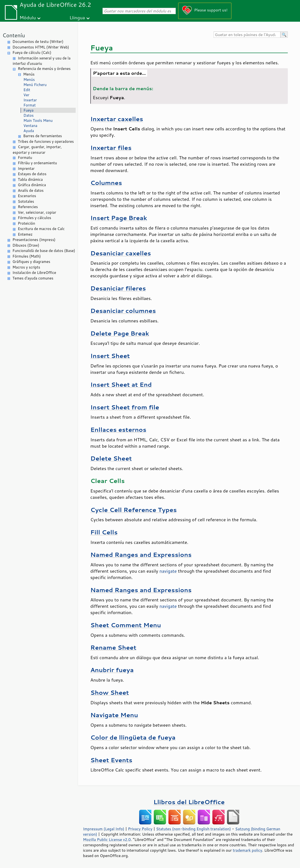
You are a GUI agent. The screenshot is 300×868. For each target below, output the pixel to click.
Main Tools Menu (38, 121)
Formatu (25, 158)
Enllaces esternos (118, 429)
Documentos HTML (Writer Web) (41, 47)
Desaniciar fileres (118, 288)
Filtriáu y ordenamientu (37, 163)
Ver (26, 95)
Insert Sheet (110, 356)
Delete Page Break (120, 333)
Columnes (106, 183)
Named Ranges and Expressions (141, 555)
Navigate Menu (114, 715)
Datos (29, 115)
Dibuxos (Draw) (26, 245)
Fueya (28, 110)
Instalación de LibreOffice (34, 273)
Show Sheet (110, 692)
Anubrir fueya (112, 670)
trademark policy (248, 850)
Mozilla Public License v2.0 (107, 839)
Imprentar (26, 169)
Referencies (28, 207)
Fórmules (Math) (27, 256)
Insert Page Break (119, 218)
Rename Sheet (113, 647)
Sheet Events (111, 760)
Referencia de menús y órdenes (44, 69)
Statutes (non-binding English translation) (193, 829)
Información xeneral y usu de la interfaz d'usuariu (42, 61)
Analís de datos (31, 190)
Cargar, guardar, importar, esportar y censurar (37, 150)
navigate (168, 571)
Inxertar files (111, 148)
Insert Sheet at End (121, 384)
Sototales (26, 201)
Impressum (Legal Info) (104, 829)
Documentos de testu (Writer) (38, 42)
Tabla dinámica (30, 179)
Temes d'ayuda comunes (33, 278)
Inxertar (30, 100)
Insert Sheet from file (125, 407)
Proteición (26, 223)
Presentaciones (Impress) (34, 240)
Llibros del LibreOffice (189, 802)
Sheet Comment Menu (126, 625)
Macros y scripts (26, 267)
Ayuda (29, 131)
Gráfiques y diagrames (31, 262)
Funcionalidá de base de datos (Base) (44, 251)
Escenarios (27, 196)
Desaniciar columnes (123, 311)
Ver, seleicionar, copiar (37, 212)
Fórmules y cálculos (35, 218)
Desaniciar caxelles (121, 253)
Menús (29, 74)
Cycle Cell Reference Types (134, 510)
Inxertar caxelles (117, 119)
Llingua (77, 17)
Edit (27, 90)
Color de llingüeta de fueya (133, 737)
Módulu (28, 17)
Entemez (25, 234)
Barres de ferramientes (43, 136)
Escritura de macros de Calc (41, 229)
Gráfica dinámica (32, 185)
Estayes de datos (32, 174)
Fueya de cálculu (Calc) (32, 53)
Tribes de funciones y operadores (46, 141)
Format (30, 105)
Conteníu (14, 35)
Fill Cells (104, 532)
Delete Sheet (111, 458)
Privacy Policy (140, 829)
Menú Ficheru (35, 85)
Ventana (30, 126)
